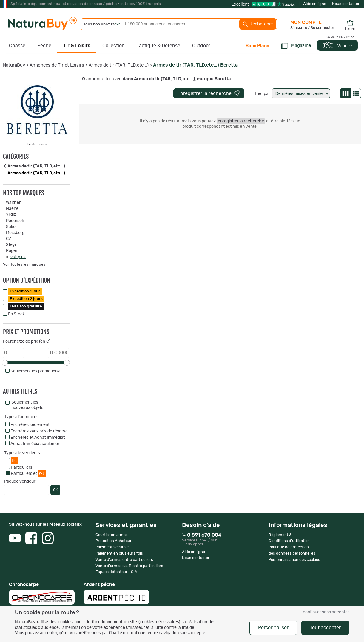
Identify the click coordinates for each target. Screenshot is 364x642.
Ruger (12, 251)
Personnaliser (273, 628)
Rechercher (258, 24)
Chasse (17, 46)
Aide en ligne (315, 4)
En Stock (16, 314)
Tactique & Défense (158, 46)
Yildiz (11, 215)
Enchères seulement (30, 425)
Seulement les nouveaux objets (27, 405)
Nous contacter (346, 4)
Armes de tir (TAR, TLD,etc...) (119, 65)
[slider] (5, 363)
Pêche (44, 46)
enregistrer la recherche (241, 121)
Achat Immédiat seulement (36, 444)
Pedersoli (15, 221)
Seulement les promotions (35, 371)
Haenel (13, 209)
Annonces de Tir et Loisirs (57, 65)
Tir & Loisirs (77, 46)
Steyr (11, 245)
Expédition (25, 291)
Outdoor (201, 46)
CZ (9, 239)
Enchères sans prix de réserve (39, 431)
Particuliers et (28, 473)
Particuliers (21, 467)
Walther (13, 203)
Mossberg (15, 233)
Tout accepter (325, 628)
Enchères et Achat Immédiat (38, 438)
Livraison (26, 306)
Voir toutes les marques (24, 265)
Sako (11, 227)
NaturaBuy (14, 65)
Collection (114, 46)
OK (55, 490)
